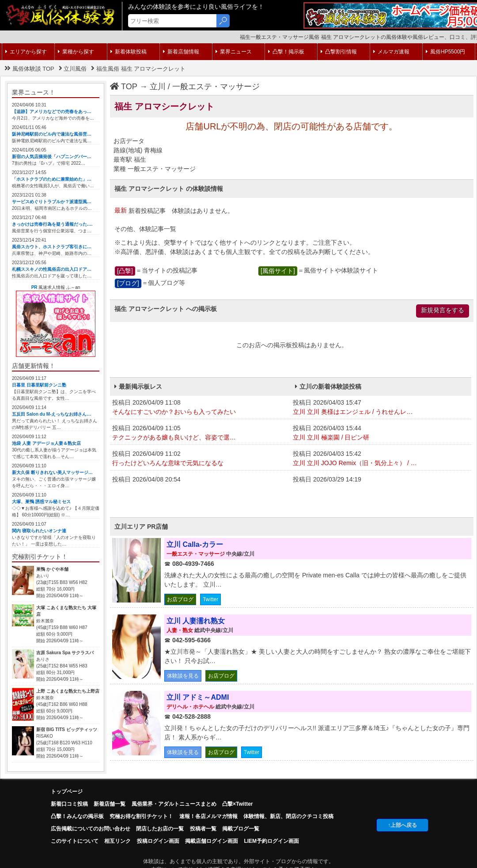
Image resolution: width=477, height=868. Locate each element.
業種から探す (76, 52)
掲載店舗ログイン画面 (212, 841)
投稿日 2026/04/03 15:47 (381, 408)
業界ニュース (234, 52)
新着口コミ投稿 (69, 804)
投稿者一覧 (203, 829)
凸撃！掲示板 (286, 52)
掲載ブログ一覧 (241, 829)
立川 (158, 87)
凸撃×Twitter (237, 804)
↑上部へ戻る (402, 825)
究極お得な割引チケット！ (141, 816)
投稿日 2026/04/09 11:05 (200, 433)
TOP (124, 87)
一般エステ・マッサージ (216, 87)
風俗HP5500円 (445, 52)
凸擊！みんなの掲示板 (77, 816)
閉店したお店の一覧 (160, 829)
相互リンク (117, 841)
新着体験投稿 (129, 52)
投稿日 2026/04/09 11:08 (200, 408)
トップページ (67, 792)
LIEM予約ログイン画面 (271, 841)
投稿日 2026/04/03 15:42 (381, 459)
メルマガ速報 (391, 52)
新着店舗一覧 (110, 804)
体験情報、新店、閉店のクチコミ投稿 (288, 816)
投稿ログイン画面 (158, 841)
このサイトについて (75, 841)
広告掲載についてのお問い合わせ (91, 829)
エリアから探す (26, 52)
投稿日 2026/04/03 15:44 (381, 433)
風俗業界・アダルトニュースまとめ (174, 804)
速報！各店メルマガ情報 (208, 816)
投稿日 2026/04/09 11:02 (200, 459)
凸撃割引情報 (339, 52)
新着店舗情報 (181, 52)
